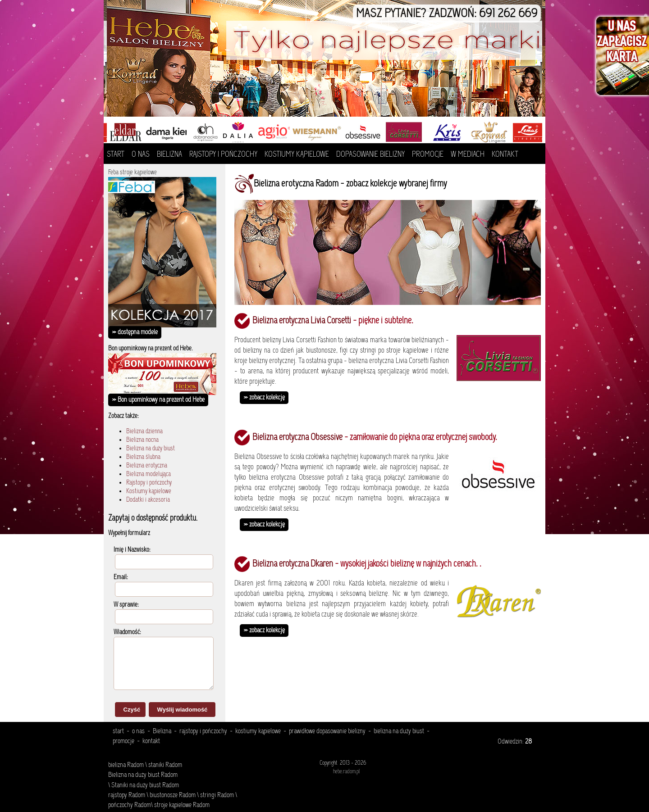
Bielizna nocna (142, 440)
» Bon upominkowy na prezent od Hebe (158, 400)
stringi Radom (217, 795)
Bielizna (162, 731)
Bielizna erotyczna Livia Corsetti (302, 321)
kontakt (151, 741)
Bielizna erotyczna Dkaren (293, 564)
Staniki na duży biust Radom (144, 785)
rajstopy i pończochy (203, 731)
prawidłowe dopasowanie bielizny (327, 731)
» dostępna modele (135, 332)
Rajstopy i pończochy (149, 483)
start (118, 731)
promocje (123, 741)
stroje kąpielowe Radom (182, 805)
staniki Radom (165, 765)
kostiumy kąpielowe (258, 731)
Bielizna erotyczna (147, 466)
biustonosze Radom (173, 795)
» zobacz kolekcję (264, 398)
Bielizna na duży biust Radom (143, 775)
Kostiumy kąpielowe (149, 492)
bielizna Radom (126, 765)
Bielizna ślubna (143, 457)
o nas (138, 731)
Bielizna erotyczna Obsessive (297, 438)
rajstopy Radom (127, 795)
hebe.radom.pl (346, 772)
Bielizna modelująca (149, 474)
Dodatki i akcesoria (148, 500)
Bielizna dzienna (144, 432)
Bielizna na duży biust (151, 449)
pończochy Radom (130, 805)
